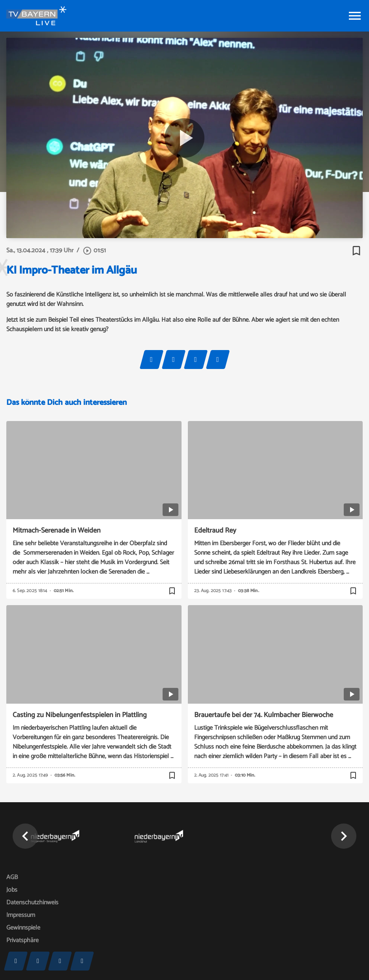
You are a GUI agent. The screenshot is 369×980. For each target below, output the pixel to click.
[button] (25, 836)
